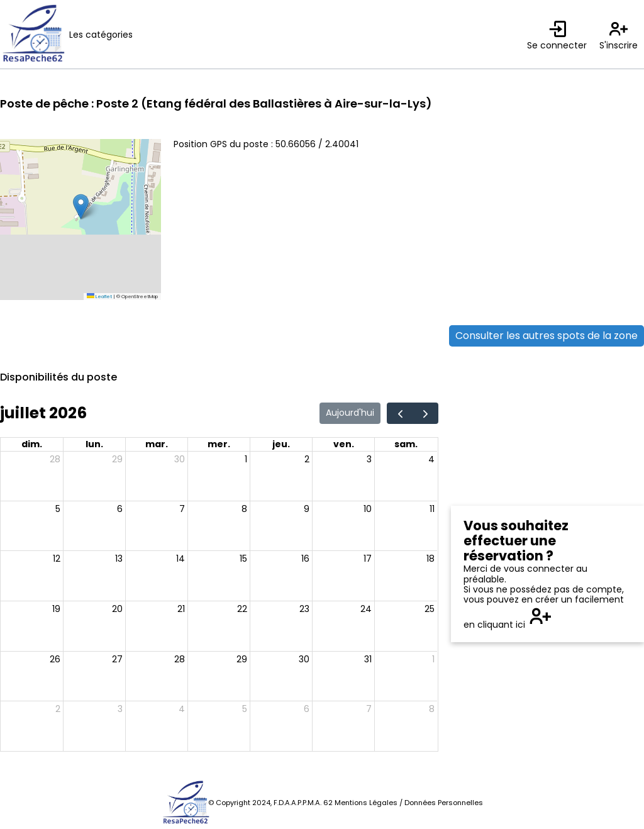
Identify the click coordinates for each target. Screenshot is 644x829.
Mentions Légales (366, 803)
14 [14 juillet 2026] (180, 559)
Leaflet (99, 297)
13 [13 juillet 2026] (119, 559)
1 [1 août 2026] (433, 659)
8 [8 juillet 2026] (244, 509)
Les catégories (101, 35)
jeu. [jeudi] (281, 444)
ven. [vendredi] (344, 444)
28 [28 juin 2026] (55, 459)
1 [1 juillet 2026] (246, 459)
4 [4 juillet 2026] (431, 459)
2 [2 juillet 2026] (307, 459)
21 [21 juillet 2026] (181, 609)
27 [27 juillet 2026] (117, 659)
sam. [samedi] (406, 444)
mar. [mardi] (157, 444)
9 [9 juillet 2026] (307, 509)
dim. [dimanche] (32, 444)
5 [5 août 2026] (245, 709)
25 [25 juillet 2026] (430, 609)
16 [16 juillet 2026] (305, 559)
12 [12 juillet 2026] (57, 559)
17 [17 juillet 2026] (368, 559)
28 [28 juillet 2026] (180, 659)
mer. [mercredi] (219, 444)
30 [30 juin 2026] (180, 459)
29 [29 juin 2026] (117, 459)
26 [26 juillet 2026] (55, 659)
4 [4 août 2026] (182, 709)
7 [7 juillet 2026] (182, 509)
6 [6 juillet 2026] (120, 509)
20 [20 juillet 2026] (117, 609)
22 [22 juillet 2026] (242, 609)
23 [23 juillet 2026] (304, 609)
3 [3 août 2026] (120, 709)
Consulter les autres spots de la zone (547, 336)
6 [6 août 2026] (307, 709)
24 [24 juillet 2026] (366, 609)
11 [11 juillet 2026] (432, 509)
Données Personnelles (444, 803)
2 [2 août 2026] (58, 709)
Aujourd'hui (350, 413)
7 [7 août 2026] (369, 709)
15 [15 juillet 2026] (243, 559)
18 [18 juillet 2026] (430, 559)
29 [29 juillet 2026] (242, 659)
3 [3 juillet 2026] (369, 459)
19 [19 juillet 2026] (56, 609)
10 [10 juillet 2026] (368, 509)
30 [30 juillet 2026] (304, 659)
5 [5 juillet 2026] (58, 509)
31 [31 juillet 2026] (368, 659)
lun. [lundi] (94, 444)
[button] (81, 207)
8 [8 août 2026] (432, 709)
